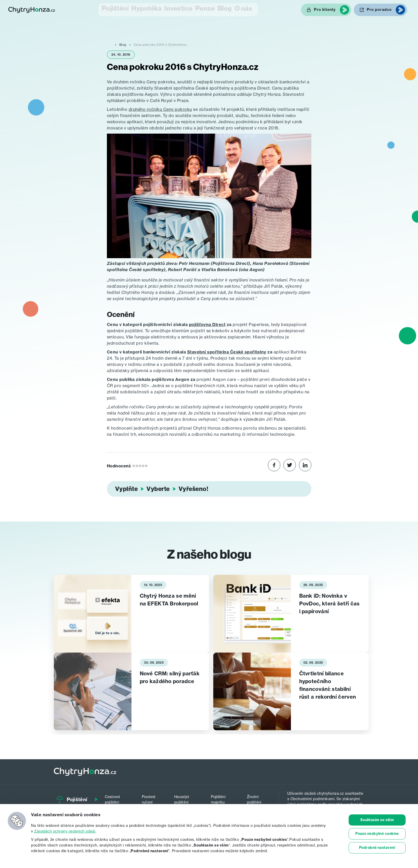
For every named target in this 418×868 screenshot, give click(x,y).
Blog (226, 9)
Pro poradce (379, 9)
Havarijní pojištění (186, 798)
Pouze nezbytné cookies (377, 834)
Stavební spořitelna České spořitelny (227, 351)
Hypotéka (138, 9)
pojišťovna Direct (207, 324)
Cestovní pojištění (117, 798)
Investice (171, 9)
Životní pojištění (256, 798)
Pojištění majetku (222, 798)
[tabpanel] (131, 613)
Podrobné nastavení (377, 848)
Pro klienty (325, 9)
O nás (250, 9)
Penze (201, 9)
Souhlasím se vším (377, 820)
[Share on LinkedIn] (305, 465)
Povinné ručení (152, 798)
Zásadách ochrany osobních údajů (65, 831)
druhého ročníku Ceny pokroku (160, 108)
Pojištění (105, 9)
